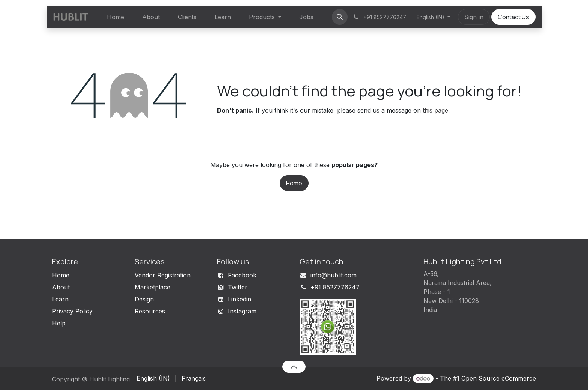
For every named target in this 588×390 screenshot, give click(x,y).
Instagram (242, 311)
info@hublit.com (334, 275)
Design (144, 299)
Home (294, 183)
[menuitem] (115, 17)
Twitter (238, 287)
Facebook (242, 275)
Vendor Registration (163, 275)
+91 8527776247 (335, 287)
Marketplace (152, 287)
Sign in (474, 17)
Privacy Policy (72, 311)
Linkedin (240, 299)
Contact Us (513, 17)
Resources (150, 311)
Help (59, 323)
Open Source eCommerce (499, 378)
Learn (60, 299)
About (61, 287)
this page (435, 110)
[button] (340, 17)
